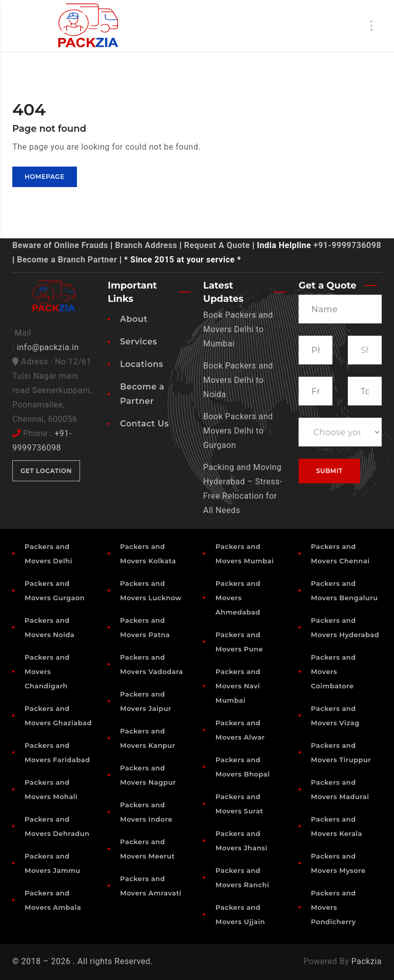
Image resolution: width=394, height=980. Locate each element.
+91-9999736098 (347, 245)
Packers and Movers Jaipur (146, 701)
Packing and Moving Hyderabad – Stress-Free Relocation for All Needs (243, 489)
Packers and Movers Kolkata (148, 554)
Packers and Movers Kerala (337, 826)
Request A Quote (217, 245)
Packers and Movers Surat (239, 804)
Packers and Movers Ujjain (240, 914)
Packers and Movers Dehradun (57, 826)
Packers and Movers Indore (146, 812)
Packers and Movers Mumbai (245, 554)
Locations (142, 364)
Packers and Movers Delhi (48, 554)
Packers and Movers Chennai (340, 554)
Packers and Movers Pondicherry (333, 907)
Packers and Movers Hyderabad (345, 627)
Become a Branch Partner (67, 260)
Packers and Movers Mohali (51, 789)
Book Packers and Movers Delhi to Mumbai (238, 329)
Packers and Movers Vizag (335, 716)
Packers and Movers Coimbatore (333, 671)
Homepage (45, 177)
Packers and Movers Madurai (340, 789)
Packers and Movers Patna (145, 627)
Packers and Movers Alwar (240, 730)
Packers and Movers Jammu (53, 863)
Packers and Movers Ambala (53, 900)
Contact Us (144, 424)
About (134, 319)
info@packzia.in (48, 347)
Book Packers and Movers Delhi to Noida (238, 380)
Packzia (367, 961)
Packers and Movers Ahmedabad (238, 598)
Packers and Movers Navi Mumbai (238, 686)
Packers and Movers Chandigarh (47, 671)
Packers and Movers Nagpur (148, 775)
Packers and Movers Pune (239, 642)
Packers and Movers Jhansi (241, 841)
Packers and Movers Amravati (151, 886)
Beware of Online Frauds (60, 245)
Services (139, 342)
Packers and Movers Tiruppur (341, 752)
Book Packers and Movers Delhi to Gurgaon (238, 431)
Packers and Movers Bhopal (243, 767)
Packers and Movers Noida (50, 627)
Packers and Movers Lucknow (151, 590)
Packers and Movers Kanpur (148, 738)
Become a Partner (142, 394)
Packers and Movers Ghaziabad (58, 716)
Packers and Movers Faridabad (57, 752)
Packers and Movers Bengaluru (344, 590)
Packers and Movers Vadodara (152, 664)
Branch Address (146, 245)
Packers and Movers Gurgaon (55, 590)
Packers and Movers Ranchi (242, 877)
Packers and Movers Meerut (147, 849)
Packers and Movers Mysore (338, 863)
